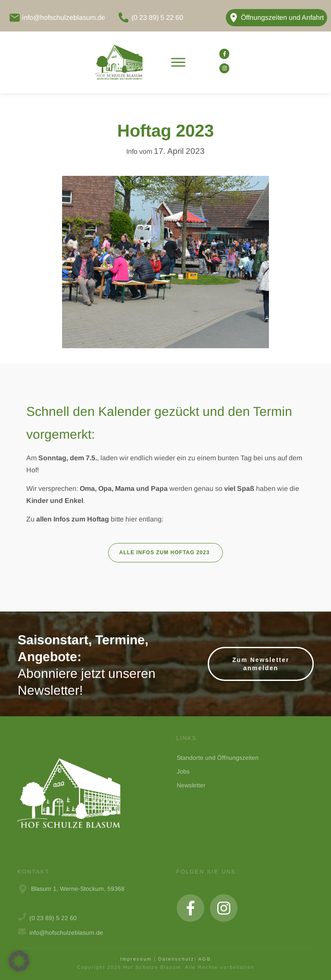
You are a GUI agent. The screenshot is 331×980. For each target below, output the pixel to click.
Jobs (183, 771)
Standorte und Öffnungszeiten (218, 758)
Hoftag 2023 (165, 131)
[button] (19, 961)
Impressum (136, 959)
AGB (205, 959)
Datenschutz (176, 959)
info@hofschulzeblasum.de (64, 17)
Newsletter (191, 785)
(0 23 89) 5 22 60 (157, 17)
